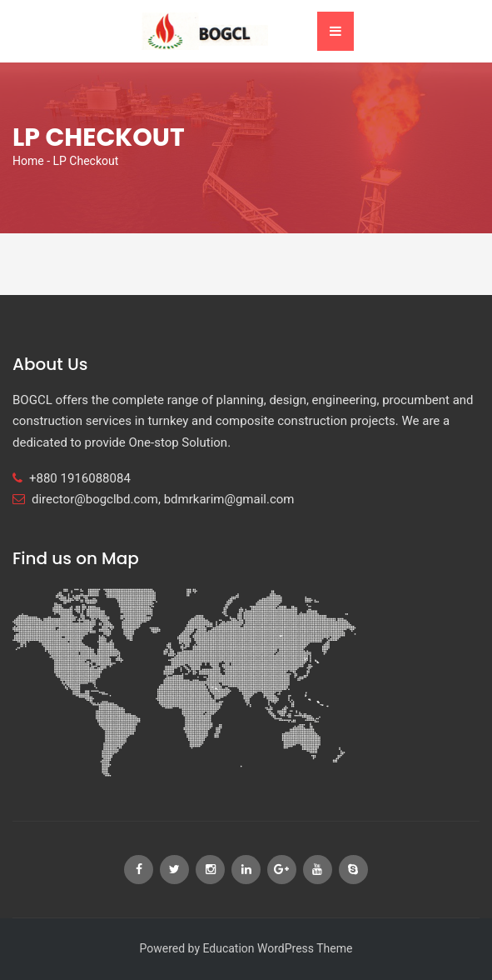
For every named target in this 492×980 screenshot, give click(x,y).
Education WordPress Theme (277, 948)
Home (28, 161)
